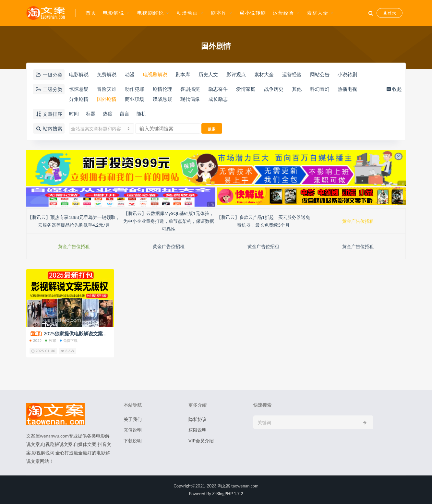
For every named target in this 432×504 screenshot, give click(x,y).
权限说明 (198, 430)
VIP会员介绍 (201, 441)
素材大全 (318, 13)
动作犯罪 (135, 89)
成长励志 (218, 99)
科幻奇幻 (320, 89)
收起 (394, 89)
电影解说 (114, 13)
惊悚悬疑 (79, 89)
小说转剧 (253, 13)
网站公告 (320, 74)
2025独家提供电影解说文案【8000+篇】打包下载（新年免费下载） (109, 333)
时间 (74, 114)
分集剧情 (79, 99)
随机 (141, 114)
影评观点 (236, 74)
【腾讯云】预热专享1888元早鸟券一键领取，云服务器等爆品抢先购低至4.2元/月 (74, 221)
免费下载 (69, 340)
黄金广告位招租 (358, 221)
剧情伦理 (162, 89)
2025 (36, 340)
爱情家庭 (246, 89)
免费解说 (107, 74)
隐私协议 (198, 419)
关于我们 (133, 419)
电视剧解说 (151, 13)
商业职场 (135, 99)
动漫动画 (187, 13)
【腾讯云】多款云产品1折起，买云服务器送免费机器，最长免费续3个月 (263, 221)
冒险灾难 (107, 89)
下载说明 (133, 441)
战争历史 (274, 89)
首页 (91, 13)
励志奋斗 (218, 89)
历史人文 (208, 74)
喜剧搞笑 (190, 89)
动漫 (130, 74)
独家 (50, 340)
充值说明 (133, 430)
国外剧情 (107, 99)
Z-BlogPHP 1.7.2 (228, 494)
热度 (108, 114)
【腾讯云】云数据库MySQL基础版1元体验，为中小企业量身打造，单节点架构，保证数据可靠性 (169, 221)
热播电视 (347, 89)
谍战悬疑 (162, 99)
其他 (297, 89)
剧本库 (219, 13)
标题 (91, 114)
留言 (125, 114)
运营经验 (283, 13)
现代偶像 (190, 99)
